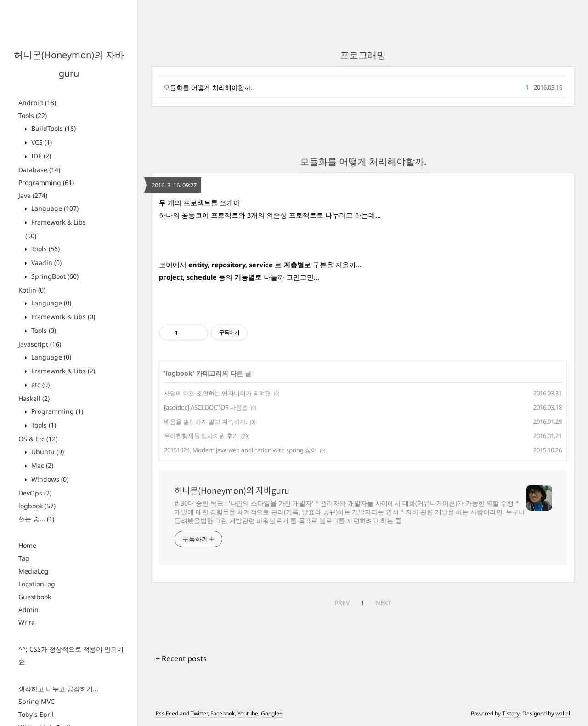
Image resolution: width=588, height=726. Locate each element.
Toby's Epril (36, 714)
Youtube (248, 713)
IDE (40, 156)
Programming (46, 183)
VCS (41, 142)
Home (27, 545)
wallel (563, 713)
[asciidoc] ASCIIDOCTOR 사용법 (206, 407)
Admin (28, 610)
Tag (24, 558)
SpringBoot (54, 276)
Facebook (223, 713)
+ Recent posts (181, 658)
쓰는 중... (36, 519)
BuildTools (53, 128)
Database (39, 170)
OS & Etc (38, 439)
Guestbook (35, 597)
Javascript (40, 344)
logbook (37, 506)
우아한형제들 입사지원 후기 (201, 436)
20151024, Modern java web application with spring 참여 (240, 450)
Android (37, 103)
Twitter (199, 713)
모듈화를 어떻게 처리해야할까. (208, 87)
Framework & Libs (62, 317)
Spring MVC (37, 701)
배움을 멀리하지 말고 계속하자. (206, 422)
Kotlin (32, 290)
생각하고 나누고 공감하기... (58, 689)
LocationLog (37, 584)
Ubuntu (47, 452)
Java (33, 195)
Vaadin (45, 262)
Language (54, 208)
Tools (33, 115)
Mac (41, 465)
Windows (49, 479)
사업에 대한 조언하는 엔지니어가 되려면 (218, 393)
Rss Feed (167, 713)
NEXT (383, 603)
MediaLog (34, 571)
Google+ (272, 713)
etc (40, 385)
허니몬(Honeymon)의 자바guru (232, 490)
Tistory (511, 713)
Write (27, 622)
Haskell (34, 398)
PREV (342, 603)
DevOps (35, 493)
